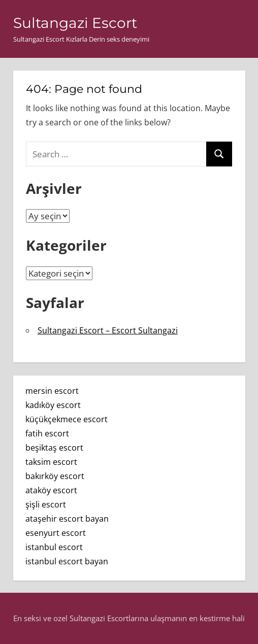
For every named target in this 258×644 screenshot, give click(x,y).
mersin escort (52, 391)
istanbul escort (54, 547)
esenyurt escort (56, 533)
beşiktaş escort (54, 448)
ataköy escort (51, 490)
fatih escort (47, 433)
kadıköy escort (53, 405)
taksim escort (51, 462)
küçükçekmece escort (67, 419)
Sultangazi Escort (75, 23)
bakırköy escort (55, 476)
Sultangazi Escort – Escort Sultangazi (108, 330)
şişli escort (46, 504)
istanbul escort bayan (67, 561)
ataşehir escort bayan (67, 519)
